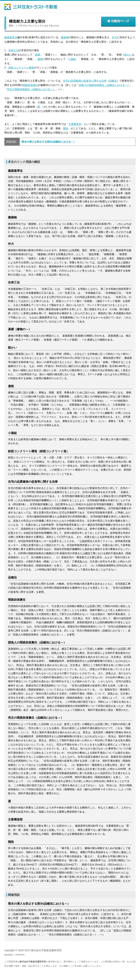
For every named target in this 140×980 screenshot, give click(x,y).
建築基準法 (11, 37)
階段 (66, 128)
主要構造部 (75, 124)
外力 (114, 37)
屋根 (40, 59)
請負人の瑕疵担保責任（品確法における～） (104, 85)
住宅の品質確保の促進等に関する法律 (85, 81)
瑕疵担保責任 (30, 85)
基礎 (38, 55)
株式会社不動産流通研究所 (33, 962)
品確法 (113, 81)
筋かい (128, 55)
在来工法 (13, 50)
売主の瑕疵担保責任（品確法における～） (31, 89)
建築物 (65, 37)
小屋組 (72, 59)
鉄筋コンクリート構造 (21, 68)
